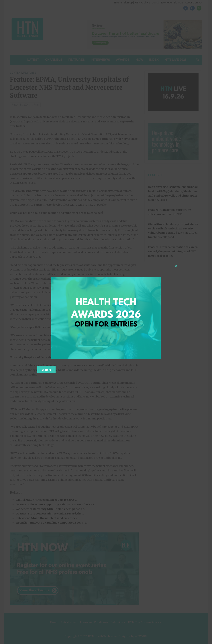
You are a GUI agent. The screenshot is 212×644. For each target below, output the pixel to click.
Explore (47, 370)
